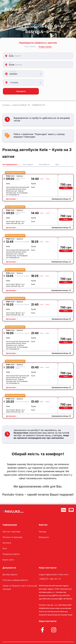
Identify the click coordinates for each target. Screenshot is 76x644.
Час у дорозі (28, 156)
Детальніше (11, 190)
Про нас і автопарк (12, 523)
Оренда (43, 523)
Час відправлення (10, 156)
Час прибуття (45, 156)
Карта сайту (9, 551)
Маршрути (44, 528)
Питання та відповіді (13, 528)
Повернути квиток (12, 545)
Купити (66, 179)
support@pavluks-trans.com (54, 566)
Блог (5, 540)
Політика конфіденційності (16, 571)
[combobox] (28, 56)
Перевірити (20, 83)
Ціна (58, 156)
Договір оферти (11, 566)
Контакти (7, 534)
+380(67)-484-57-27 (51, 570)
